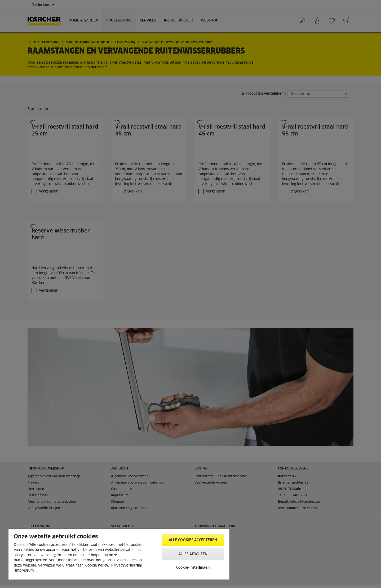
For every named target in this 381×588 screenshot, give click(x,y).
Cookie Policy (97, 566)
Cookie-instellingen (193, 568)
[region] (119, 554)
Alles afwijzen (193, 554)
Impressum (24, 571)
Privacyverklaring (127, 566)
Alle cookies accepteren (193, 540)
